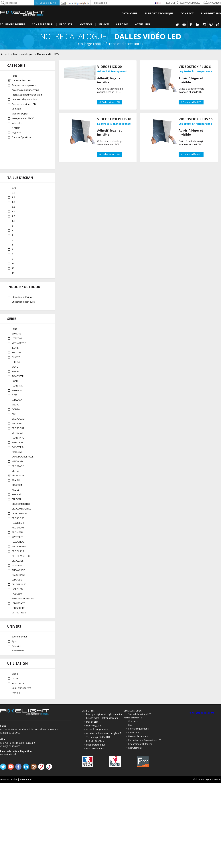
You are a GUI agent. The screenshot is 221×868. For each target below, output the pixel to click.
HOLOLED (17, 605)
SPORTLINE (18, 652)
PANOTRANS (19, 591)
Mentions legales (9, 865)
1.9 (13, 178)
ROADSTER (18, 392)
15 (13, 249)
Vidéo (15, 757)
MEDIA (15, 420)
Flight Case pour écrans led (27, 95)
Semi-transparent (21, 772)
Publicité (16, 721)
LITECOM (17, 354)
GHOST (16, 373)
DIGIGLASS (18, 576)
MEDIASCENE (19, 359)
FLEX (14, 411)
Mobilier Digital (20, 114)
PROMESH (17, 548)
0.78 (14, 164)
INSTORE (16, 368)
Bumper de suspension (25, 85)
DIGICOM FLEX (20, 529)
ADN (14, 430)
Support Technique (159, 13)
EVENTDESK (18, 463)
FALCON (16, 515)
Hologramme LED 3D (23, 118)
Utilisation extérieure (23, 318)
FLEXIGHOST (19, 558)
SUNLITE (16, 349)
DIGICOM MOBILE (21, 524)
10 (13, 239)
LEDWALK (17, 416)
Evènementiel (19, 712)
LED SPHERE (18, 624)
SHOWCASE (18, 586)
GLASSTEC (17, 581)
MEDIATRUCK (19, 629)
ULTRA (15, 487)
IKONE (15, 364)
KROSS (16, 506)
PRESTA (16, 643)
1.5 (13, 192)
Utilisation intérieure (23, 313)
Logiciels (16, 109)
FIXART (15, 397)
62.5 (14, 287)
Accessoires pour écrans (25, 90)
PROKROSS (18, 534)
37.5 (14, 277)
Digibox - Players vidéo (24, 99)
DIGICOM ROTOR (21, 520)
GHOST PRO (18, 671)
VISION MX (17, 477)
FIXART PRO (18, 453)
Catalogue (130, 13)
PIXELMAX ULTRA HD (23, 614)
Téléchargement (212, 3)
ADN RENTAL (18, 681)
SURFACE (17, 406)
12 (13, 244)
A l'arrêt (16, 128)
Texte (15, 762)
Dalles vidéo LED (21, 80)
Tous (14, 76)
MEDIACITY (17, 662)
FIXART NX (17, 401)
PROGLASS (18, 567)
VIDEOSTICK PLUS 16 (196, 119)
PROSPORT (18, 444)
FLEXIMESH (18, 539)
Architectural (19, 731)
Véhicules (17, 123)
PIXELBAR (17, 468)
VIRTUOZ (17, 638)
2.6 (13, 183)
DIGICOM (17, 501)
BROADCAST (19, 435)
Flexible (16, 776)
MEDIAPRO (18, 439)
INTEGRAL (17, 657)
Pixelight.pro (211, 13)
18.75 (15, 258)
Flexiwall (16, 510)
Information (18, 726)
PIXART (15, 387)
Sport (15, 717)
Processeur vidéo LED (24, 104)
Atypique (17, 132)
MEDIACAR (17, 449)
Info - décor (18, 767)
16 (13, 254)
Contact (187, 13)
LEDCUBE (17, 595)
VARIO (15, 383)
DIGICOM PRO (19, 666)
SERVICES (104, 24)
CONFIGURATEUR (42, 24)
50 (13, 282)
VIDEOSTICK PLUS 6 (195, 67)
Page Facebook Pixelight (201, 798)
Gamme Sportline (21, 137)
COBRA (16, 425)
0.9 (13, 169)
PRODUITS (66, 24)
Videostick (18, 491)
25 (13, 268)
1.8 (13, 197)
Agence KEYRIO (213, 865)
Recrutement (26, 865)
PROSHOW (18, 543)
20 (13, 263)
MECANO (17, 647)
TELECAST (17, 378)
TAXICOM (17, 610)
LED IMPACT (18, 619)
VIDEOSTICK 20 (109, 67)
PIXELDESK (18, 458)
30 (13, 273)
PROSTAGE (18, 482)
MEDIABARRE (19, 562)
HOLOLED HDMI (20, 685)
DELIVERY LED (19, 600)
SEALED (16, 496)
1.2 (13, 173)
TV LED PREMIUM (21, 633)
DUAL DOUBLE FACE (23, 472)
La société (172, 3)
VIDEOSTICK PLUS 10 (114, 119)
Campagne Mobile (190, 3)
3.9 (13, 187)
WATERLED (18, 553)
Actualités (143, 24)
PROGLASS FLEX (21, 572)
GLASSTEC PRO (20, 676)
